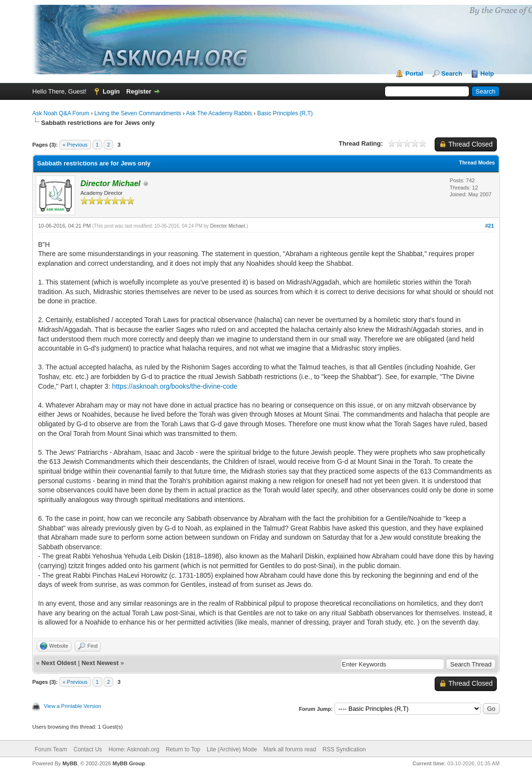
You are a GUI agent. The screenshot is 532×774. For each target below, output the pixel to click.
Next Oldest (59, 663)
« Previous (75, 145)
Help (487, 74)
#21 (490, 226)
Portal (414, 74)
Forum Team (51, 749)
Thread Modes (477, 163)
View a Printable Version (73, 706)
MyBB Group (128, 763)
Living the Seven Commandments (138, 113)
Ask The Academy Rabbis (219, 113)
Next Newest (100, 663)
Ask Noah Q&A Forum (61, 113)
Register (139, 91)
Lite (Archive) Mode (232, 749)
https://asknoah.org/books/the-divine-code (175, 386)
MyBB (70, 763)
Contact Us (87, 749)
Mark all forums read (290, 749)
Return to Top (183, 749)
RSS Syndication (344, 749)
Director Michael (227, 226)
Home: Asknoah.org (134, 749)
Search (452, 74)
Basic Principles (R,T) (285, 113)
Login (111, 91)
